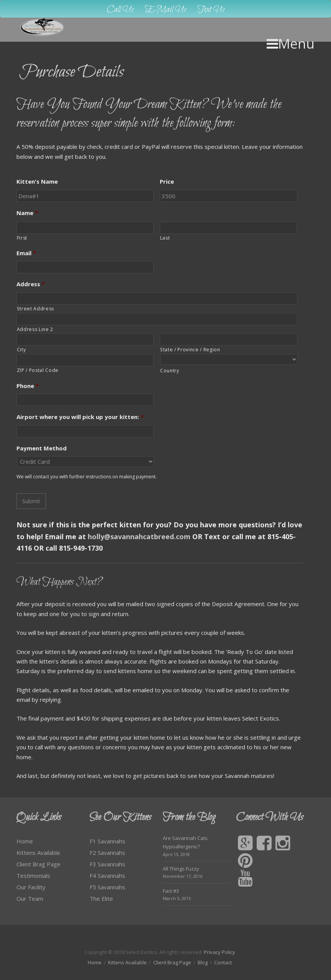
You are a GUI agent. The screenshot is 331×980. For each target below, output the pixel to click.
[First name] (85, 228)
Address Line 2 (35, 329)
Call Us (120, 10)
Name (27, 213)
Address (31, 284)
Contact (223, 962)
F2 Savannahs (107, 853)
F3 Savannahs (107, 864)
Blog (203, 962)
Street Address (35, 309)
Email (26, 253)
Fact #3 (171, 891)
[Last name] (228, 228)
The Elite (101, 898)
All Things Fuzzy (181, 869)
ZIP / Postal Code (38, 370)
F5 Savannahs (107, 887)
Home (25, 841)
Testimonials (33, 876)
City (21, 350)
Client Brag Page (39, 864)
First (22, 238)
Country (170, 371)
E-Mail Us (166, 10)
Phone (28, 386)
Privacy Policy (220, 952)
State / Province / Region (190, 350)
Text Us (211, 10)
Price (167, 182)
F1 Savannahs (107, 841)
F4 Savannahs (107, 876)
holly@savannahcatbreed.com (139, 536)
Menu (291, 43)
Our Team (30, 898)
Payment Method (42, 448)
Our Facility (31, 887)
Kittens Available (38, 853)
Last (165, 238)
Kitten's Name (37, 182)
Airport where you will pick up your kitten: (80, 417)
